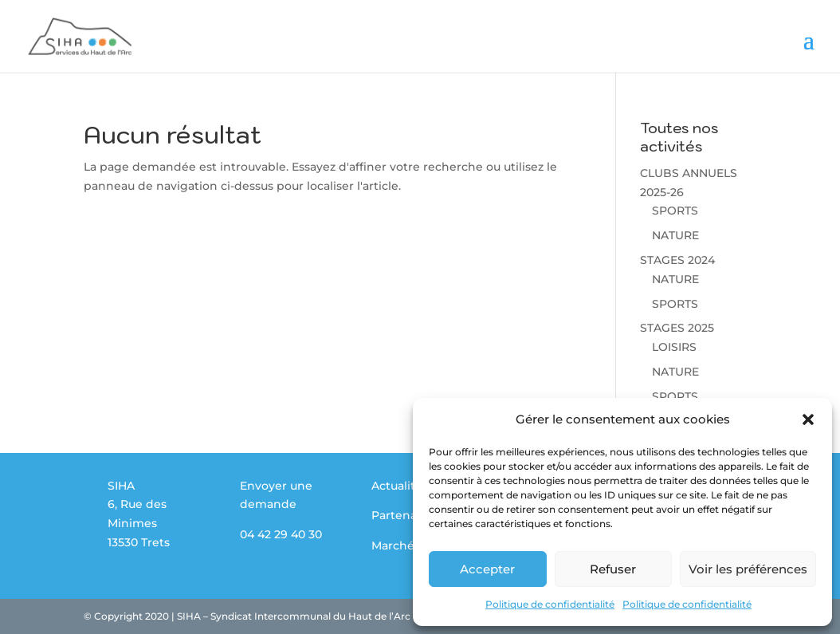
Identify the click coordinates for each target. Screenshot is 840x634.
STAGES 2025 (677, 328)
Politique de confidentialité (550, 604)
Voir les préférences (748, 569)
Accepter (487, 569)
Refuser (613, 569)
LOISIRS (674, 347)
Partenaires (404, 515)
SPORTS (675, 211)
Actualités (400, 486)
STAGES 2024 (677, 260)
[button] (808, 419)
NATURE (675, 235)
